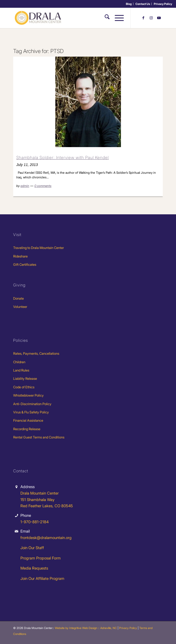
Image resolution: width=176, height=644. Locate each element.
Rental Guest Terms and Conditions (39, 437)
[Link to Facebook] (143, 18)
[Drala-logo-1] (73, 18)
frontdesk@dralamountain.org (46, 538)
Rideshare (20, 256)
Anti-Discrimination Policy (32, 404)
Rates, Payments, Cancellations (36, 353)
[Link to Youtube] (159, 18)
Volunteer (20, 307)
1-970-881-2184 (35, 522)
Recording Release (27, 429)
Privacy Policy (163, 4)
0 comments (43, 186)
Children (19, 362)
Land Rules (21, 370)
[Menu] (117, 18)
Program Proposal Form (41, 558)
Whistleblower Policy (28, 395)
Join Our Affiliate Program (42, 578)
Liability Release (25, 378)
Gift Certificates (25, 264)
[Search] (105, 18)
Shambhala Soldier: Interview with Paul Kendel (63, 157)
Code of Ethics (24, 387)
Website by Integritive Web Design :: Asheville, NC (86, 628)
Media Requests (34, 568)
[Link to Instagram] (151, 18)
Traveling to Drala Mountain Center (39, 248)
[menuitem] (129, 4)
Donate (18, 298)
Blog (129, 4)
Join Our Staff (32, 548)
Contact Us (143, 4)
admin (25, 186)
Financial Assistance (28, 420)
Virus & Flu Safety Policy (31, 412)
